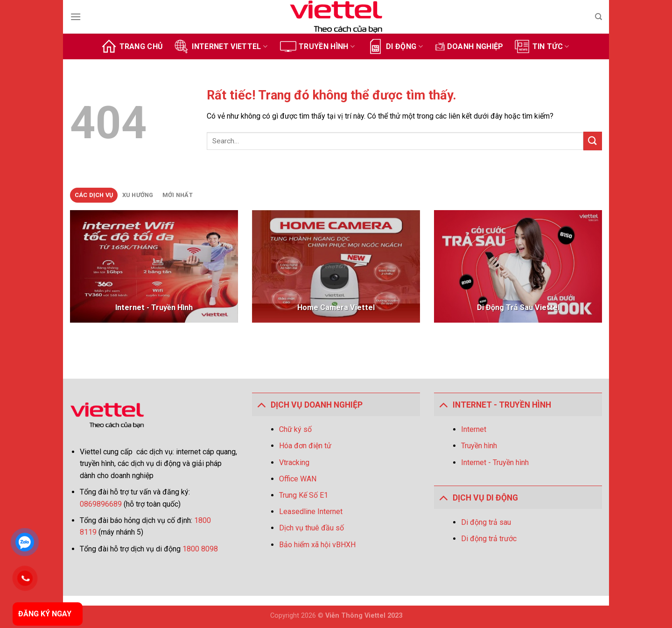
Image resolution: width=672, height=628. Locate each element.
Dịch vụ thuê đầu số (311, 528)
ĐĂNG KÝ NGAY (45, 614)
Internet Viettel (220, 46)
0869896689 (102, 504)
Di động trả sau (486, 522)
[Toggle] (261, 405)
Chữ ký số (295, 429)
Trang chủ (132, 46)
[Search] (598, 17)
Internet (474, 429)
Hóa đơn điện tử (305, 446)
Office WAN (298, 479)
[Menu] (76, 17)
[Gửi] (593, 141)
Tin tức (542, 46)
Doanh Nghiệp (469, 46)
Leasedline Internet (311, 512)
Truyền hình (317, 46)
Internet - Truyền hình (495, 462)
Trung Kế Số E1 (304, 495)
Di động (395, 46)
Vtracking (294, 462)
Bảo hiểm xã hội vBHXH (317, 545)
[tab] (94, 195)
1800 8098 (200, 549)
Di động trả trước (489, 539)
